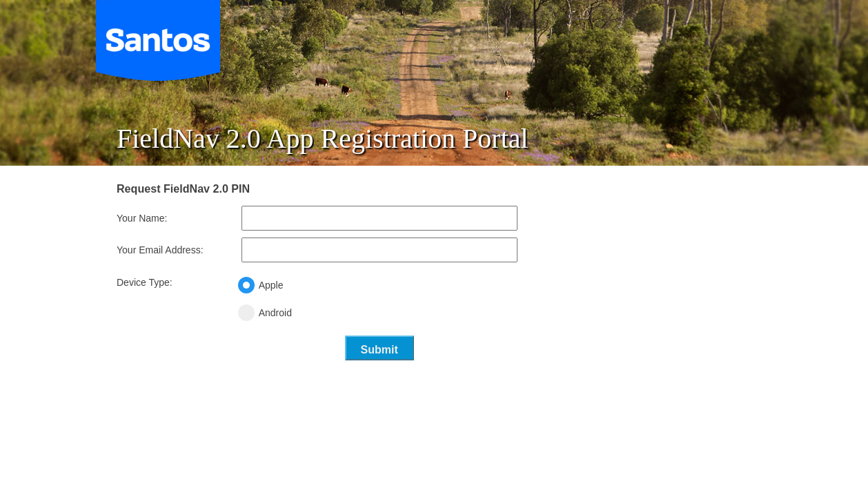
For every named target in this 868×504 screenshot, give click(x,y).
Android (314, 313)
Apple (310, 285)
